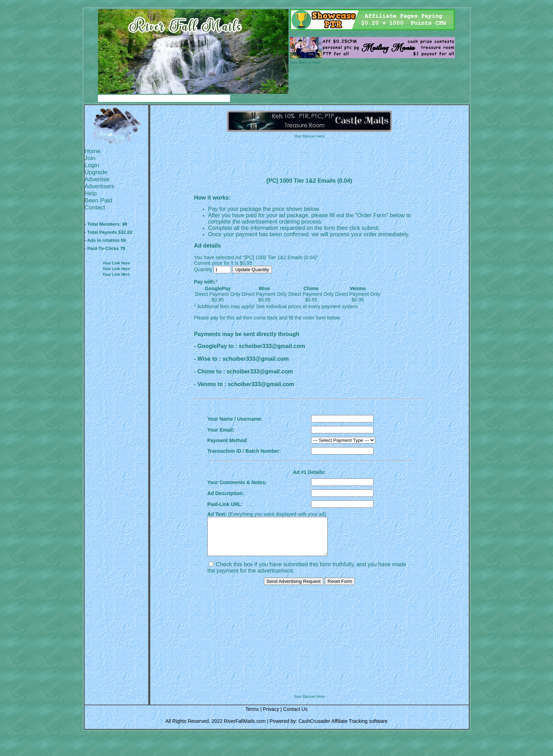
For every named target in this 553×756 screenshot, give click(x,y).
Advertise (97, 179)
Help (91, 193)
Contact (95, 208)
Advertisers (100, 186)
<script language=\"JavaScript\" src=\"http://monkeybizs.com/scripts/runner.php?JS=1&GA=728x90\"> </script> (309, 684)
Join (90, 158)
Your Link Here (116, 263)
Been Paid (98, 200)
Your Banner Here (305, 62)
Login (92, 165)
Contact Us (295, 717)
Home (93, 151)
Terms (252, 717)
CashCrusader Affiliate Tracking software (343, 728)
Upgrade (96, 172)
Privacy (271, 717)
